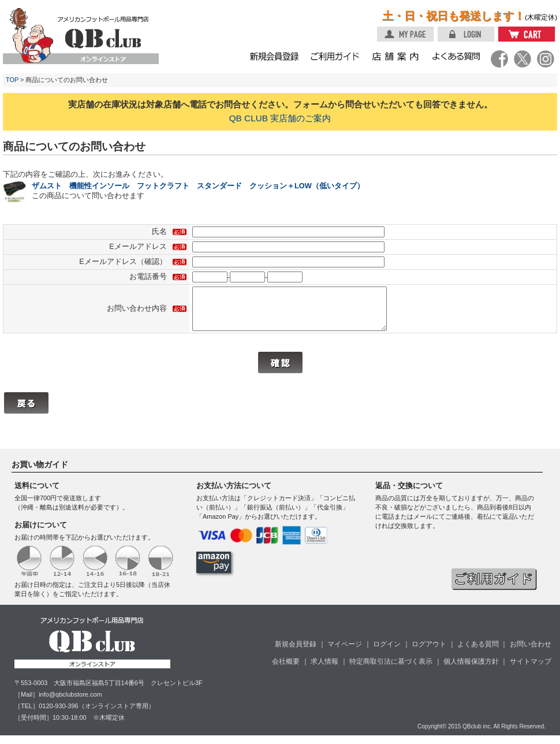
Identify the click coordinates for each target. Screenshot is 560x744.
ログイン (387, 653)
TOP (12, 80)
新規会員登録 (296, 653)
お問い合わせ (531, 653)
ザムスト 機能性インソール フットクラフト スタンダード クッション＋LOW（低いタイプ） (198, 186)
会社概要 (286, 670)
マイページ (345, 653)
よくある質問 (478, 653)
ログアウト (429, 653)
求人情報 (324, 670)
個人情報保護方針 (471, 670)
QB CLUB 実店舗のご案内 (280, 118)
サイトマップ (531, 670)
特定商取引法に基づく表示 (391, 670)
